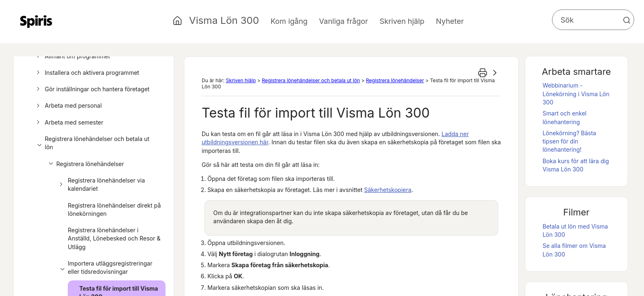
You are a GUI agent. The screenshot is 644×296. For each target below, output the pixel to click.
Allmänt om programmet (72, 56)
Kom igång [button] (289, 21)
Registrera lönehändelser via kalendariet (101, 185)
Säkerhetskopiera (388, 190)
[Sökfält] (593, 20)
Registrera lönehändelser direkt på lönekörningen (114, 209)
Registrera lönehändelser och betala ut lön (92, 143)
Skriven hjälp (241, 80)
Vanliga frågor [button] (344, 21)
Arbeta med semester (69, 123)
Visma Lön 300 (224, 20)
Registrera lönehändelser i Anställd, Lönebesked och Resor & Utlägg (114, 238)
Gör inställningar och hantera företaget (92, 89)
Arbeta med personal (68, 106)
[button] (627, 20)
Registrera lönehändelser (85, 164)
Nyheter (450, 21)
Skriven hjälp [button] (402, 21)
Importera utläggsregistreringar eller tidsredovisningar (105, 268)
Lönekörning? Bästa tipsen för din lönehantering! (569, 141)
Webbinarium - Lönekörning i (576, 94)
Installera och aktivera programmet (87, 73)
